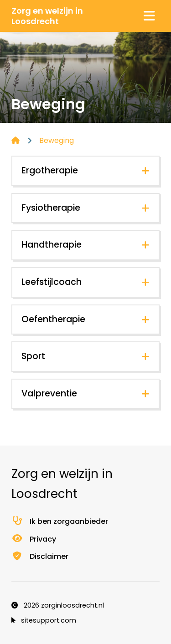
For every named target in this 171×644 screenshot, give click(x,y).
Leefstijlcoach (52, 282)
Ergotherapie (50, 170)
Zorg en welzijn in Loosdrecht (47, 16)
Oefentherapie (53, 319)
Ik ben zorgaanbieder (60, 521)
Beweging (57, 140)
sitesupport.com (44, 620)
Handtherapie (52, 245)
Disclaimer (40, 556)
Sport (33, 356)
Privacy (34, 539)
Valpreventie (49, 393)
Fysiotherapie (51, 208)
